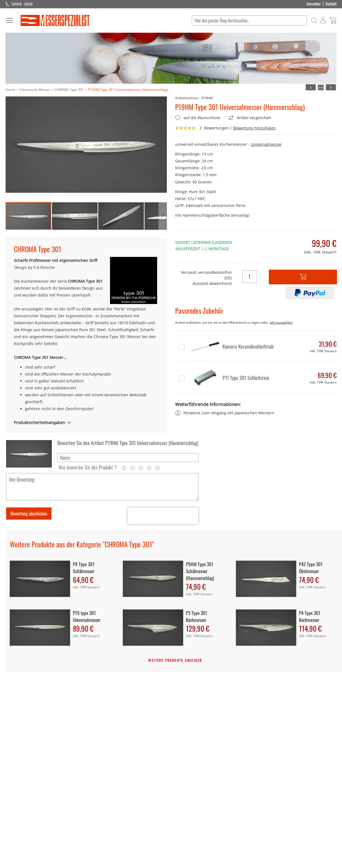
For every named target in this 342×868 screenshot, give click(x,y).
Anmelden (313, 4)
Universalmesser (266, 144)
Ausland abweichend (212, 283)
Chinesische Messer (35, 90)
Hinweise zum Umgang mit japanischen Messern (225, 414)
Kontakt (331, 4)
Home (10, 90)
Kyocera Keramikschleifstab (248, 346)
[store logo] (55, 21)
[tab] (86, 422)
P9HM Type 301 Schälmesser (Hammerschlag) (200, 571)
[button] (75, 216)
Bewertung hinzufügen (254, 128)
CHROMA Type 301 (69, 90)
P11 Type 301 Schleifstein (246, 378)
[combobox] (249, 21)
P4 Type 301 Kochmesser (310, 616)
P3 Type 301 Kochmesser (197, 616)
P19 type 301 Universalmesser (87, 616)
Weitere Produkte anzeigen (175, 660)
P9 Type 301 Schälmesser (84, 568)
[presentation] (163, 516)
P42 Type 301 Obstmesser (311, 568)
